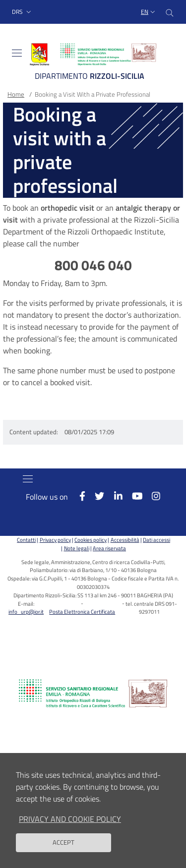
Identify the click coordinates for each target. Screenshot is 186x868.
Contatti (26, 540)
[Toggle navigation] (17, 53)
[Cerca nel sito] (170, 12)
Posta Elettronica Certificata (82, 611)
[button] (23, 12)
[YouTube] (132, 496)
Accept (63, 851)
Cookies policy (91, 540)
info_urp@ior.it (26, 611)
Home (16, 94)
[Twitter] (95, 496)
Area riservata (109, 548)
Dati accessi (156, 540)
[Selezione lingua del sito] (149, 12)
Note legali (77, 548)
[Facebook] (78, 496)
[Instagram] (151, 496)
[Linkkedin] (113, 496)
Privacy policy (55, 540)
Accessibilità (125, 540)
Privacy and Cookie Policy (70, 827)
